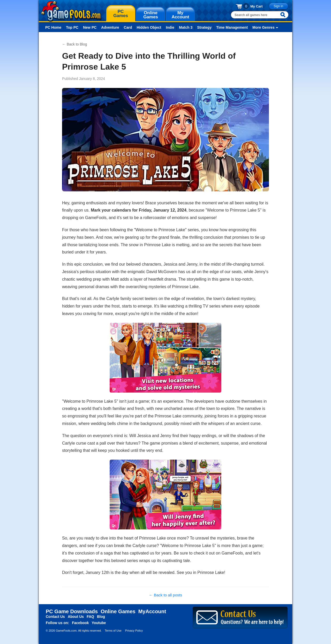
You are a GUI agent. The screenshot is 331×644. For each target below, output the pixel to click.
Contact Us (55, 617)
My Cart (257, 6)
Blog (101, 617)
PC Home (53, 27)
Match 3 (186, 27)
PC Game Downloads (72, 611)
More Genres (264, 27)
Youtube (99, 623)
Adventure (110, 27)
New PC (90, 27)
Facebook (80, 623)
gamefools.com (71, 11)
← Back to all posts (165, 595)
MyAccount (152, 611)
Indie (170, 27)
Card (128, 27)
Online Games (118, 611)
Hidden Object (149, 27)
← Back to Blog (75, 44)
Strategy (204, 27)
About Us (76, 617)
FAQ (90, 617)
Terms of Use (113, 631)
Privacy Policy (134, 631)
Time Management (232, 27)
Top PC (72, 27)
